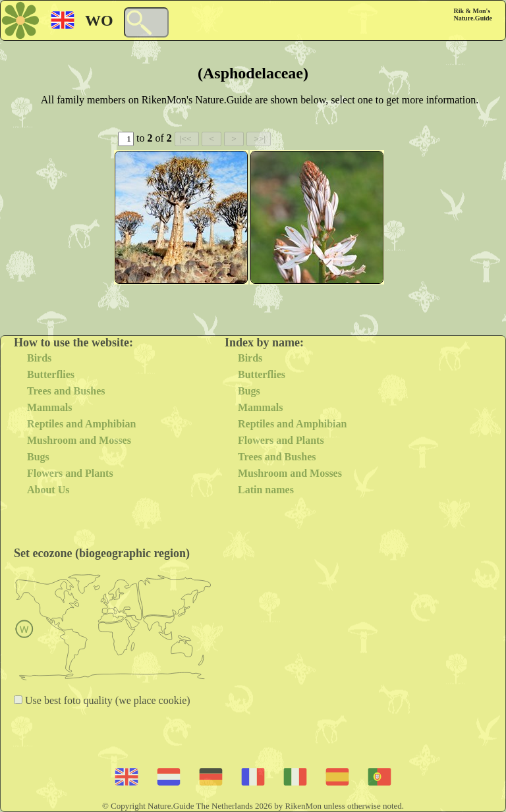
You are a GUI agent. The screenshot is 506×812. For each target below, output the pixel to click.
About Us (48, 490)
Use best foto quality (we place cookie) (106, 700)
